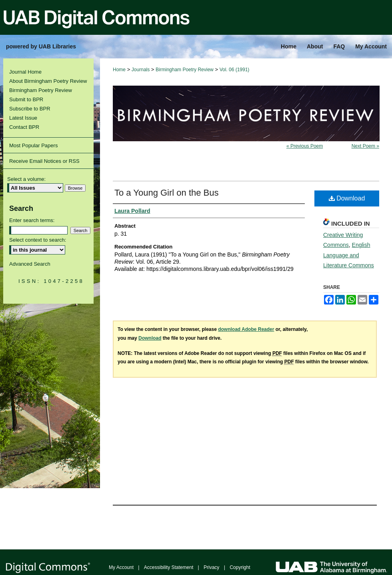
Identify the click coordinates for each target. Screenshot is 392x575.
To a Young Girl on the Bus (167, 193)
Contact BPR (24, 127)
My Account (121, 567)
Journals (141, 70)
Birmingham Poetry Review (185, 70)
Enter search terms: (32, 220)
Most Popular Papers (33, 145)
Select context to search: (38, 240)
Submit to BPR (26, 99)
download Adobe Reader (246, 329)
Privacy (211, 567)
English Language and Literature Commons (349, 255)
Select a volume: (26, 179)
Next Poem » (365, 146)
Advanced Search (30, 264)
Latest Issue (23, 118)
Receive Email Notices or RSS (44, 161)
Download (347, 198)
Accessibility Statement (169, 567)
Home (119, 70)
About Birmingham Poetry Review (48, 81)
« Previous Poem (305, 146)
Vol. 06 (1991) (235, 70)
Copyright (240, 567)
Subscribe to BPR (30, 109)
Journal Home (25, 72)
